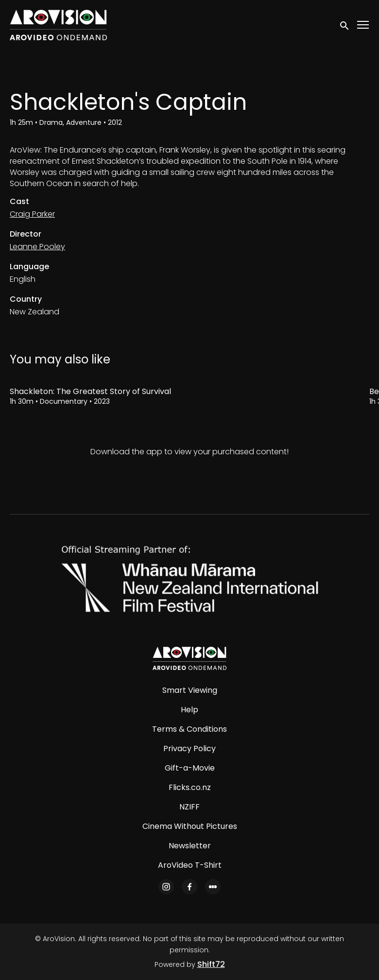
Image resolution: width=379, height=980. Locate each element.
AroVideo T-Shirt (190, 865)
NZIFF (189, 807)
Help (189, 710)
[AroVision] (189, 658)
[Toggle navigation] (363, 25)
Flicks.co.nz (190, 787)
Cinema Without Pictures (190, 826)
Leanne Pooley (37, 247)
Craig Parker (32, 214)
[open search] (345, 25)
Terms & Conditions (189, 729)
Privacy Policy (189, 748)
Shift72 (211, 964)
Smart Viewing (190, 690)
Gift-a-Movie (190, 768)
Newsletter (190, 846)
